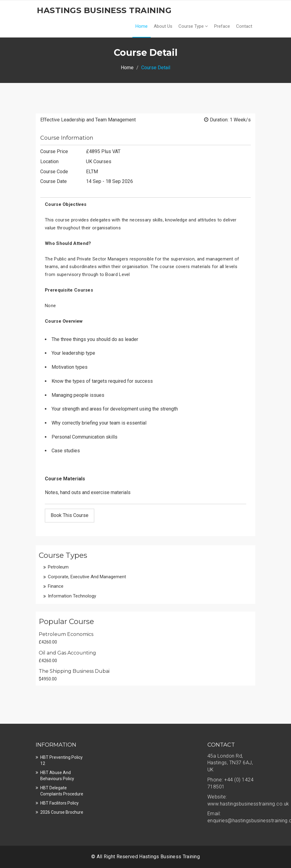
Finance (56, 586)
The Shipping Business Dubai (74, 671)
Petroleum (58, 567)
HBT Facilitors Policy (59, 803)
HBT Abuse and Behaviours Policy (57, 776)
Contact (244, 26)
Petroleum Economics (66, 634)
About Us (163, 26)
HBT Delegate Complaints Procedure (62, 791)
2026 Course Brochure (62, 812)
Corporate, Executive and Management (87, 577)
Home (142, 26)
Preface (222, 26)
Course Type (193, 26)
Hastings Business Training (169, 857)
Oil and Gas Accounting (67, 653)
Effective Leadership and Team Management (88, 120)
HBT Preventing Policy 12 (61, 760)
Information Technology (72, 596)
